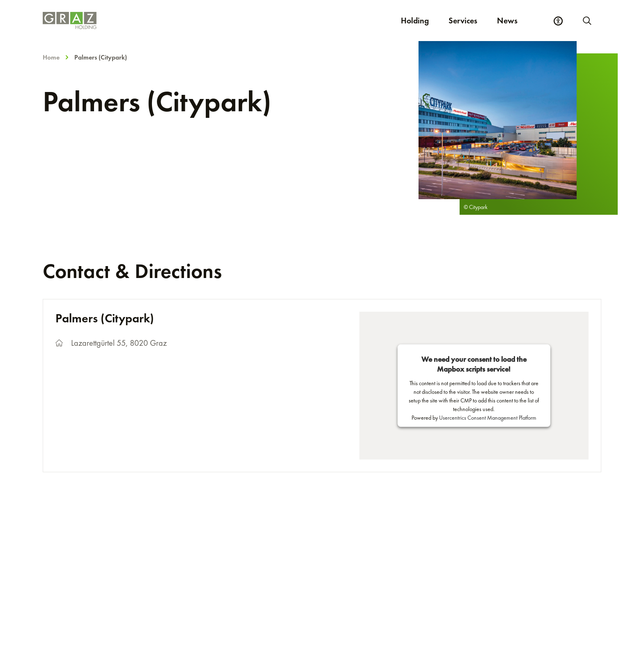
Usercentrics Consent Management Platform (488, 418)
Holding (415, 21)
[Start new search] (586, 21)
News (507, 21)
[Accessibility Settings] (558, 21)
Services (463, 21)
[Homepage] (184, 21)
